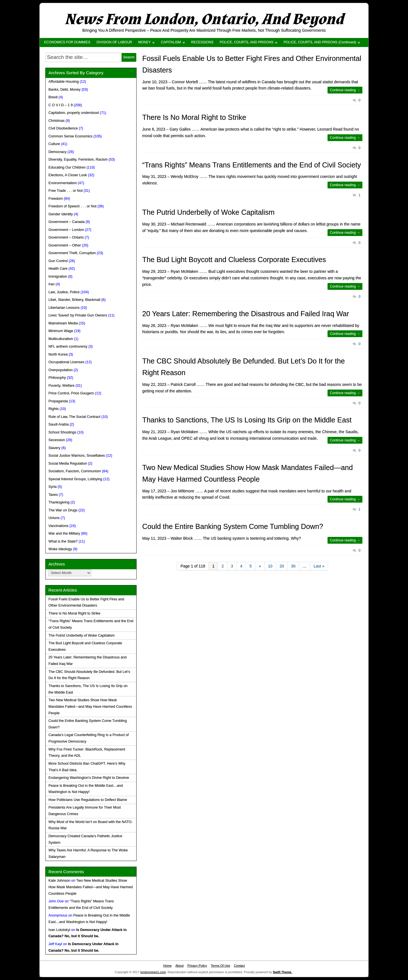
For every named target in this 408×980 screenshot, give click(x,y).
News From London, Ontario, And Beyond (204, 19)
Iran (52, 284)
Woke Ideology (60, 549)
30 (293, 566)
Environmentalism (63, 183)
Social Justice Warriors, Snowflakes (77, 456)
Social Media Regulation (68, 464)
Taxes (53, 495)
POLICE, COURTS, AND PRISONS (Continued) (320, 42)
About (179, 966)
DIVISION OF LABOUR (114, 42)
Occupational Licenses (66, 362)
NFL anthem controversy (68, 346)
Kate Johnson (59, 881)
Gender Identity (61, 214)
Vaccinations (58, 526)
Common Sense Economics (70, 136)
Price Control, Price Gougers (71, 393)
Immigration (58, 277)
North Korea (58, 354)
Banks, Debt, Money (64, 90)
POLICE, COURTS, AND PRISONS (246, 42)
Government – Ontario (66, 237)
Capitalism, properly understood (74, 113)
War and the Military (64, 533)
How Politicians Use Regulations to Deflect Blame (88, 800)
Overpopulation (60, 370)
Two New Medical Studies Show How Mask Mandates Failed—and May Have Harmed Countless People (90, 707)
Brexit (53, 97)
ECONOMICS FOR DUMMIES (67, 42)
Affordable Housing (64, 82)
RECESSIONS (202, 42)
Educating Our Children (67, 167)
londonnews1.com (153, 972)
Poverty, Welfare (61, 386)
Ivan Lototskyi (59, 930)
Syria (53, 487)
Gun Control (58, 261)
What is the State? (63, 541)
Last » (319, 566)
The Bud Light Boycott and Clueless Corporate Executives (234, 260)
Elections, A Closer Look (68, 175)
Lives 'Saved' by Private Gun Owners (78, 315)
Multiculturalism (61, 339)
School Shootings (62, 432)
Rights (54, 409)
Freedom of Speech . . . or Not (72, 206)
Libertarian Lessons (64, 308)
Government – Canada (66, 222)
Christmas (57, 121)
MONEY (144, 42)
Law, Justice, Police (64, 292)
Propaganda (58, 401)
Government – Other (65, 245)
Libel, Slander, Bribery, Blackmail (74, 300)
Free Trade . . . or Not (65, 191)
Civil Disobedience (63, 128)
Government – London (66, 230)
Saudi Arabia (59, 424)
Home (167, 966)
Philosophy (57, 378)
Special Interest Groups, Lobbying (75, 479)
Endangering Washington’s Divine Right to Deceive (89, 778)
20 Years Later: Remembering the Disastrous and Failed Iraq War (246, 314)
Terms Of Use (220, 966)
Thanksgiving (59, 502)
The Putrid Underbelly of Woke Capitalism (208, 212)
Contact (239, 966)
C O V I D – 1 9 (60, 105)
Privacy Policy (197, 966)
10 (270, 566)
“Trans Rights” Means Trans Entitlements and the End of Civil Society (252, 165)
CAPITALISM (171, 42)
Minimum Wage (61, 331)
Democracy (58, 152)
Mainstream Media (63, 323)
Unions (54, 518)
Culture (54, 144)
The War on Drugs (63, 510)
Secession (57, 440)
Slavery (54, 448)
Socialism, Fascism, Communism (75, 471)
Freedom (56, 199)
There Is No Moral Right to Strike (194, 117)
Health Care (58, 269)
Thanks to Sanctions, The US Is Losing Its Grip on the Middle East (247, 420)
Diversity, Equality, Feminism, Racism (78, 160)
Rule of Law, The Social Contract (74, 417)
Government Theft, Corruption (72, 253)
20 (282, 566)
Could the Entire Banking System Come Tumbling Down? (233, 526)
